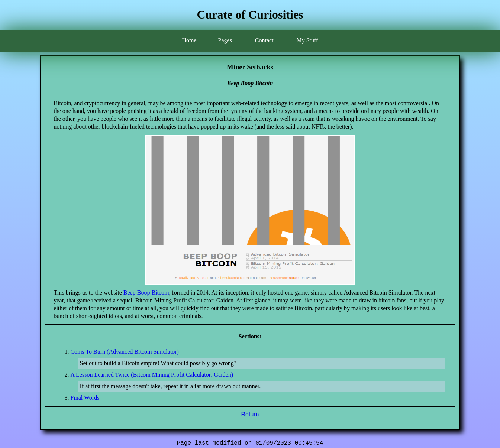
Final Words (85, 398)
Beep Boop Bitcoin (146, 293)
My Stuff (307, 40)
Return (250, 414)
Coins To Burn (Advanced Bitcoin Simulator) (124, 352)
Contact (264, 40)
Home (189, 40)
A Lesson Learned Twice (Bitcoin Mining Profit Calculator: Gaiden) (152, 375)
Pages (225, 40)
